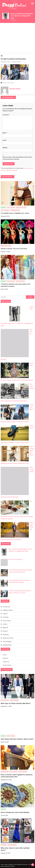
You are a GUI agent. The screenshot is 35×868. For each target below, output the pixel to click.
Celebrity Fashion (8, 610)
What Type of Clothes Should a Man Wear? (16, 703)
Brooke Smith (17, 62)
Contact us (6, 662)
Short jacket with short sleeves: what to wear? (17, 739)
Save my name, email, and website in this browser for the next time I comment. (17, 158)
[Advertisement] (17, 38)
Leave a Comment (8, 83)
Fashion (3, 207)
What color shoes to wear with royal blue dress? (15, 849)
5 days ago (13, 20)
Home (5, 655)
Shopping (6, 635)
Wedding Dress (15, 210)
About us (5, 658)
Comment (6, 115)
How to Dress (11, 207)
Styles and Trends (21, 207)
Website (5, 148)
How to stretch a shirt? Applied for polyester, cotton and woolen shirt (17, 776)
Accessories (7, 607)
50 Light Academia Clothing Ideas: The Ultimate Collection (10, 97)
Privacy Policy (7, 665)
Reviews (5, 631)
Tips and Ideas (5, 210)
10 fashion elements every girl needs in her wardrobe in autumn (16, 285)
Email (5, 140)
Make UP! (6, 628)
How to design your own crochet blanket (15, 812)
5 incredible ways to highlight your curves (15, 213)
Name (5, 133)
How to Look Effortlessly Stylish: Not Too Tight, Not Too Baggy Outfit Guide (22, 16)
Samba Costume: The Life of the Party (14, 249)
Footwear (6, 617)
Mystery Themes (10, 866)
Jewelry (5, 624)
